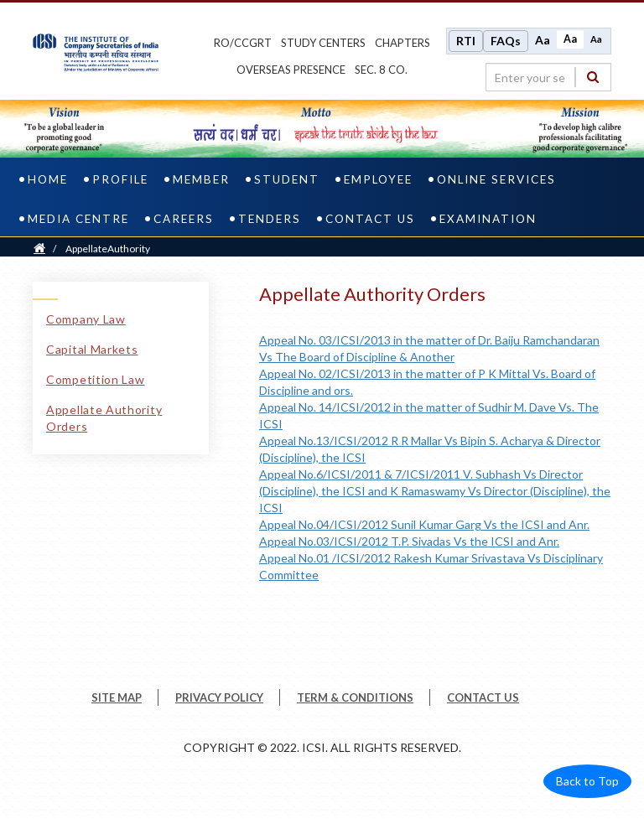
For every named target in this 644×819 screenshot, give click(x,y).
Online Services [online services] (496, 179)
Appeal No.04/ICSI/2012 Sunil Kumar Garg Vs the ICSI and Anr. (424, 524)
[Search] (593, 77)
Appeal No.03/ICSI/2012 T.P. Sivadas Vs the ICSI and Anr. (409, 541)
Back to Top (587, 781)
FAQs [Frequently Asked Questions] (506, 41)
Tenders (270, 219)
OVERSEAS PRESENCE (291, 70)
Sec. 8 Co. (381, 70)
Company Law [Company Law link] (86, 319)
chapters (402, 43)
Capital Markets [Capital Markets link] (92, 349)
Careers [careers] (184, 219)
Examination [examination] (488, 219)
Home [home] (48, 179)
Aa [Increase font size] (543, 40)
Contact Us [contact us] (370, 219)
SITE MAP (117, 697)
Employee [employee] (378, 179)
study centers (323, 43)
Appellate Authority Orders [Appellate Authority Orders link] (104, 418)
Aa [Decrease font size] (596, 39)
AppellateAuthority (108, 249)
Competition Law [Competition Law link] (96, 379)
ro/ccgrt (243, 43)
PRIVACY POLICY (219, 697)
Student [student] (287, 179)
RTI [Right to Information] (466, 41)
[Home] (39, 249)
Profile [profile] (120, 179)
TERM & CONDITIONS (355, 697)
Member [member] (201, 179)
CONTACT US (483, 697)
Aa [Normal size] (570, 39)
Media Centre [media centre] (78, 219)
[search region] (548, 77)
